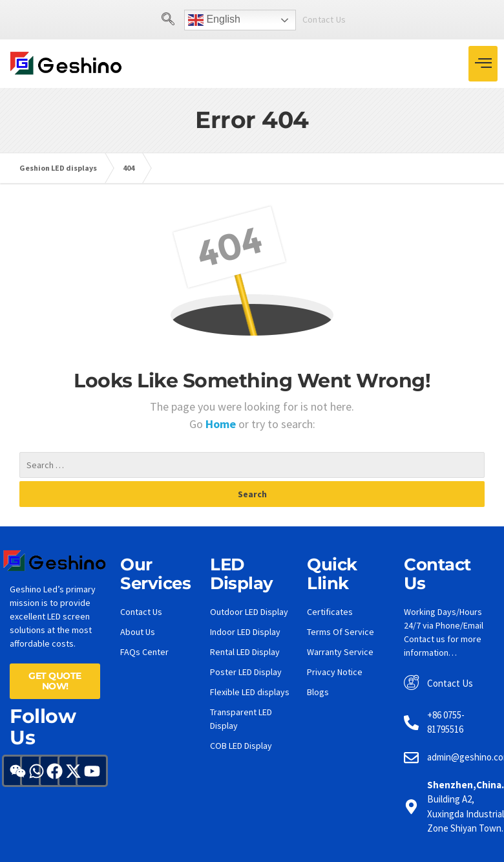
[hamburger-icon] (483, 64)
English (214, 20)
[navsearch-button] (168, 20)
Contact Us (324, 19)
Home (222, 424)
